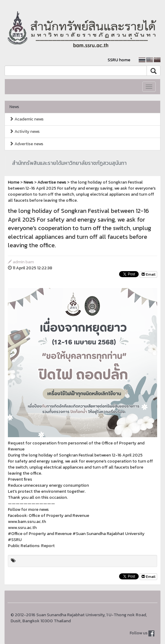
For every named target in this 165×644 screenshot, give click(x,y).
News (14, 107)
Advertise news (26, 144)
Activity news (24, 131)
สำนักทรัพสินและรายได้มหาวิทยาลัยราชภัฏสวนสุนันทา (69, 163)
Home (14, 182)
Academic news (26, 119)
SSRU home (119, 60)
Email (148, 274)
